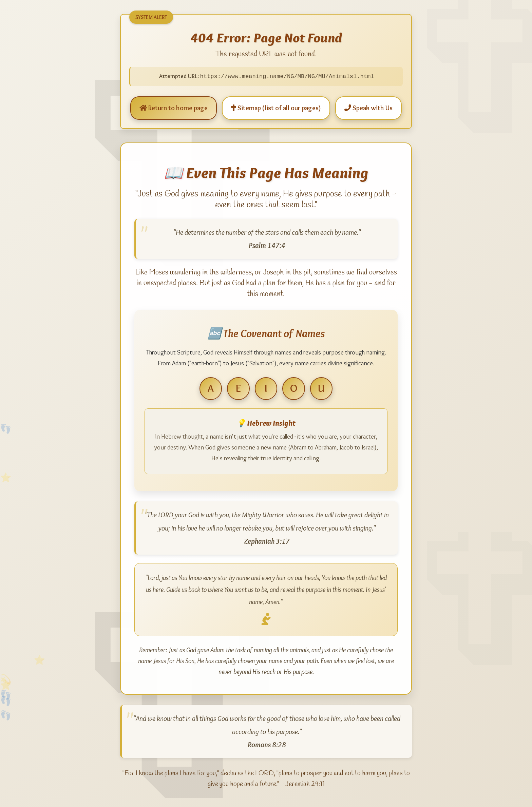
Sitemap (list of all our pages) (276, 108)
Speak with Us (368, 108)
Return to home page (174, 108)
